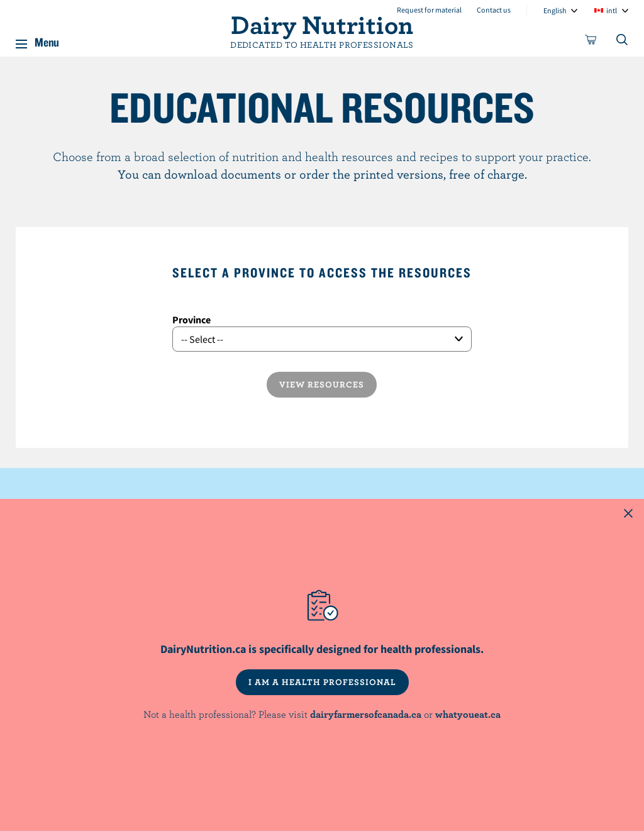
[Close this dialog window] (628, 515)
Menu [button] (47, 40)
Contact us (494, 10)
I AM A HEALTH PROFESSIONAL (322, 682)
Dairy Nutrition (322, 24)
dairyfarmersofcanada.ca (366, 714)
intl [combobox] (612, 10)
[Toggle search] (623, 42)
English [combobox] (555, 10)
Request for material (429, 10)
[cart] (591, 42)
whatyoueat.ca (468, 714)
